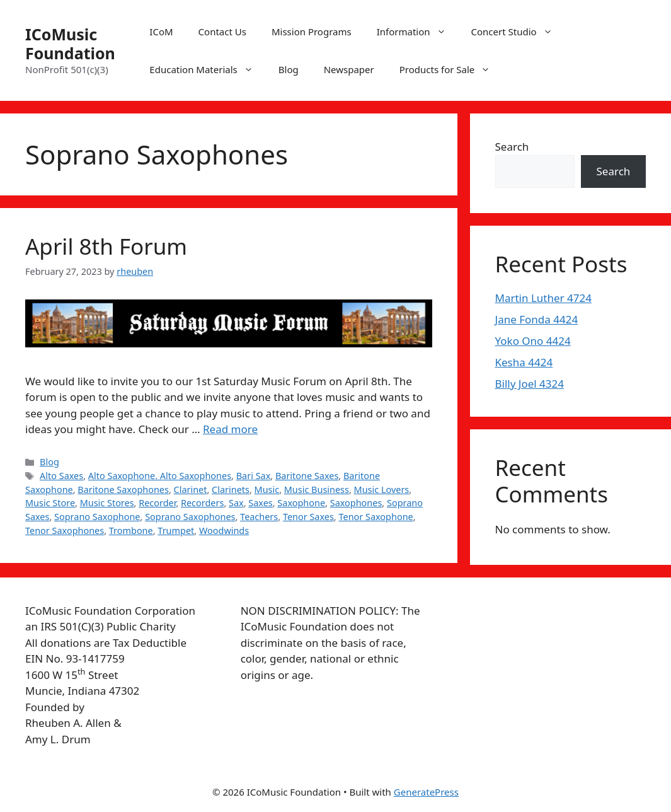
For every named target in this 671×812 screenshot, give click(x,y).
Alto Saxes (61, 476)
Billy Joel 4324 (530, 384)
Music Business (317, 490)
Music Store (50, 503)
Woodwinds (224, 531)
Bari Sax (254, 476)
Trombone (131, 531)
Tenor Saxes (308, 517)
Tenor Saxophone (376, 517)
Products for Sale (451, 69)
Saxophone (301, 503)
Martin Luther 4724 (543, 298)
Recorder (157, 503)
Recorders (202, 503)
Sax (236, 503)
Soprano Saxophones (190, 517)
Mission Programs (312, 32)
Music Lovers (382, 490)
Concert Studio (518, 32)
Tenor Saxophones (65, 531)
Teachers (259, 517)
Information (418, 32)
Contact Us (222, 32)
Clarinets (231, 490)
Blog (289, 69)
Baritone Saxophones (123, 490)
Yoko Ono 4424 (533, 341)
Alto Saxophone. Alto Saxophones (160, 476)
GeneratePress (426, 792)
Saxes (260, 503)
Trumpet (176, 531)
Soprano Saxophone (97, 517)
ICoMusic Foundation (70, 43)
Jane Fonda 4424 (537, 319)
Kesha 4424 (524, 362)
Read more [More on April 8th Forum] (230, 429)
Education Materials (207, 69)
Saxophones (356, 503)
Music (267, 490)
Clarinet (191, 490)
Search (512, 147)
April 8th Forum (106, 246)
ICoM (161, 32)
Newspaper (349, 69)
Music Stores (107, 503)
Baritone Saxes (307, 476)
